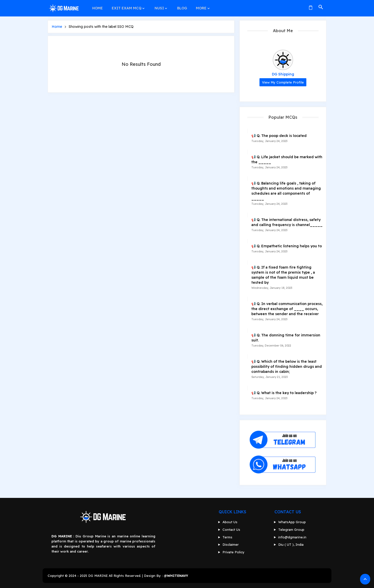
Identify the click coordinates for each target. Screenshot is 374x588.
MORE (199, 7)
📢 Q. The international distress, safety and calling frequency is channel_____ (287, 222)
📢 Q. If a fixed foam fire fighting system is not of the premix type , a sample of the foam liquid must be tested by (283, 275)
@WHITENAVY (176, 576)
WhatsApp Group (292, 522)
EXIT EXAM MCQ (126, 7)
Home (57, 27)
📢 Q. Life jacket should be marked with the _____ (287, 159)
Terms (227, 537)
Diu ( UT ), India (291, 544)
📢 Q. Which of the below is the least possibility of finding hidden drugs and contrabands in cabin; (287, 367)
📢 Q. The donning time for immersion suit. (286, 338)
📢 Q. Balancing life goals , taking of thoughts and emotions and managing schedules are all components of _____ (286, 191)
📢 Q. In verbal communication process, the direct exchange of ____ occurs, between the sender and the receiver (287, 309)
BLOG (181, 7)
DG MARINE (98, 576)
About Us (230, 522)
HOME (97, 7)
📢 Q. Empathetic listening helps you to (287, 246)
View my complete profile (283, 82)
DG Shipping (283, 74)
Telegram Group (291, 530)
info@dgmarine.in (292, 537)
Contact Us (231, 530)
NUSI (158, 7)
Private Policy (233, 552)
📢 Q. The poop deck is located (279, 136)
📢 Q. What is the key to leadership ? (284, 393)
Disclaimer (231, 544)
